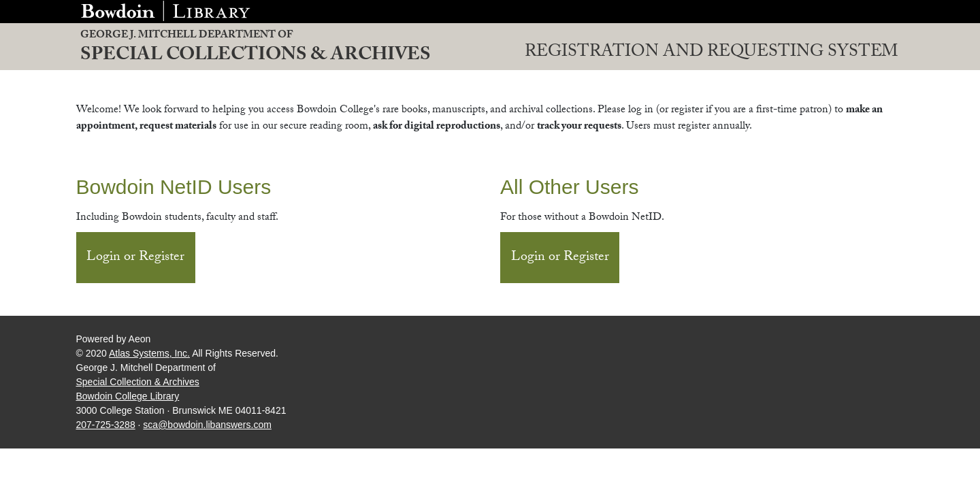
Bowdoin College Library (128, 396)
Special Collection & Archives (138, 382)
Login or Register (135, 258)
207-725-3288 (106, 425)
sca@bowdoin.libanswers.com (207, 425)
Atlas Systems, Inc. (149, 353)
